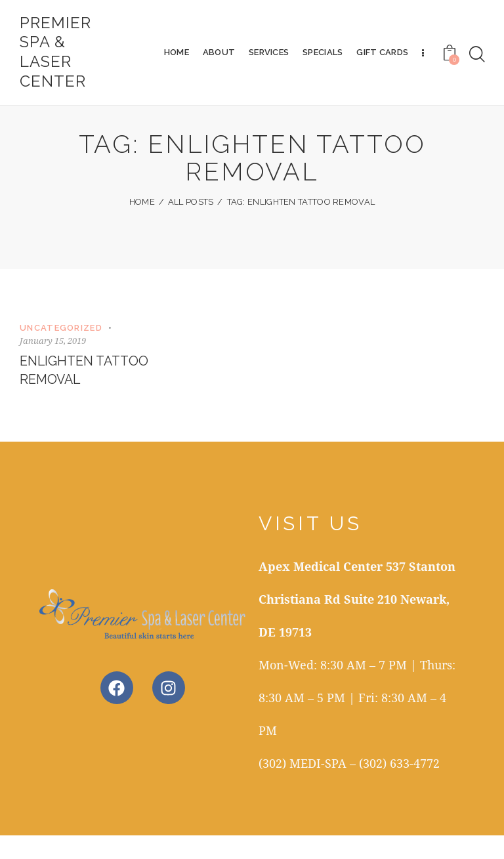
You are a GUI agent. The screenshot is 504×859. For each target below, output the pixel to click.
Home (142, 225)
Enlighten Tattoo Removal (86, 394)
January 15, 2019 (53, 364)
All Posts (191, 225)
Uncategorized (61, 351)
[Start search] (477, 55)
